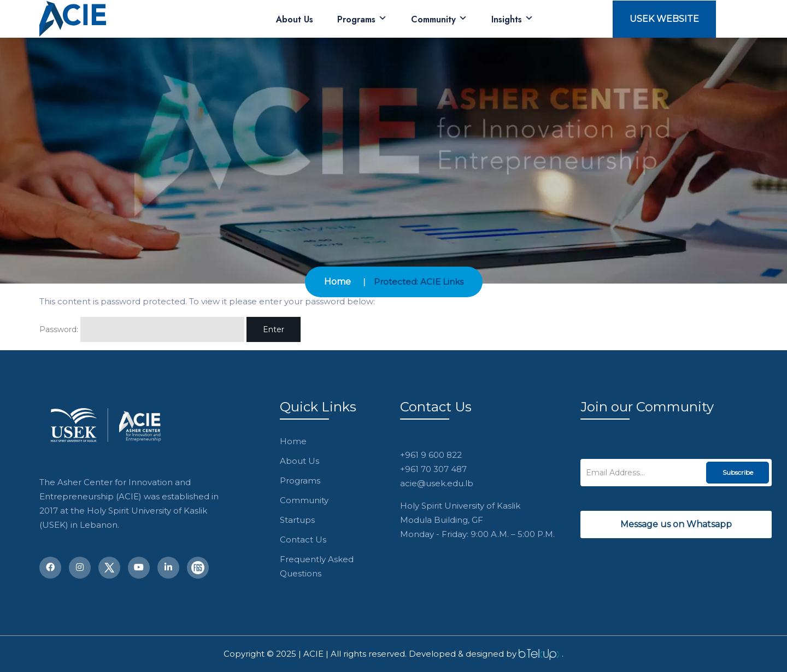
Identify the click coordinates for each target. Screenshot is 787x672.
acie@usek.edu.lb (437, 483)
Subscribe (738, 472)
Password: (142, 329)
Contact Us (303, 540)
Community (439, 19)
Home (337, 282)
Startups (297, 520)
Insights (512, 19)
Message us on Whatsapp (676, 524)
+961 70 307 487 (433, 469)
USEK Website (664, 19)
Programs (362, 19)
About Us (295, 19)
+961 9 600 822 (431, 455)
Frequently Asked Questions (317, 566)
